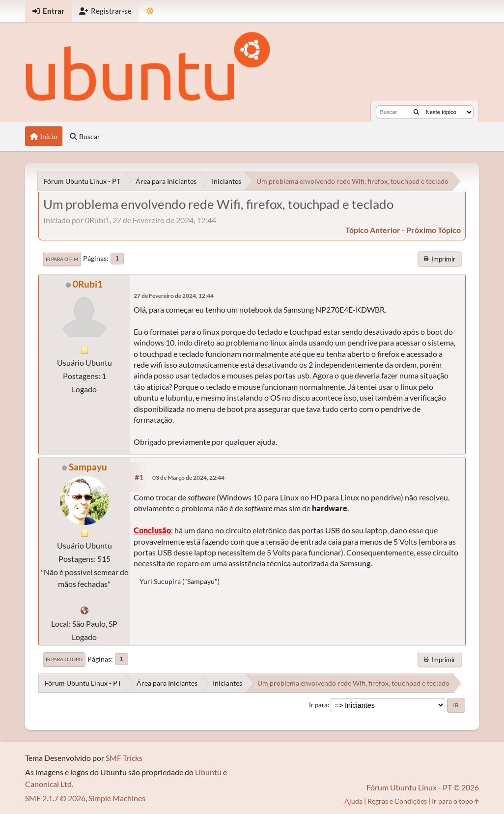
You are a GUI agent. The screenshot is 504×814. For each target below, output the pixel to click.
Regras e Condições (397, 801)
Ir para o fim (62, 259)
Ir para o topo (64, 659)
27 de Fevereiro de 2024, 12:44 (174, 296)
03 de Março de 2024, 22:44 (188, 478)
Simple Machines (117, 798)
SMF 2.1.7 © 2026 (55, 798)
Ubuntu (208, 772)
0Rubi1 (88, 284)
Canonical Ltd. (49, 784)
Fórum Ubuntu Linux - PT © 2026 (423, 787)
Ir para (318, 705)
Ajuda (353, 801)
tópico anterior (373, 230)
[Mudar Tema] (150, 11)
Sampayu (88, 467)
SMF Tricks (124, 758)
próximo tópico (434, 230)
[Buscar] (416, 112)
